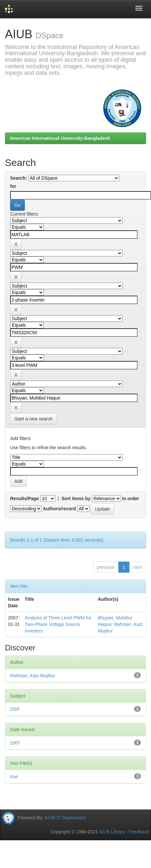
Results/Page (25, 499)
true (14, 777)
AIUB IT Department (65, 818)
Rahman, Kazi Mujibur (33, 676)
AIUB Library (112, 832)
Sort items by (76, 499)
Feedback (139, 832)
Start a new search (34, 419)
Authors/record (59, 509)
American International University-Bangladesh (60, 138)
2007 (15, 743)
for (13, 186)
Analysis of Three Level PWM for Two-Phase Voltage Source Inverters (58, 624)
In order (131, 499)
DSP (15, 709)
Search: (18, 178)
